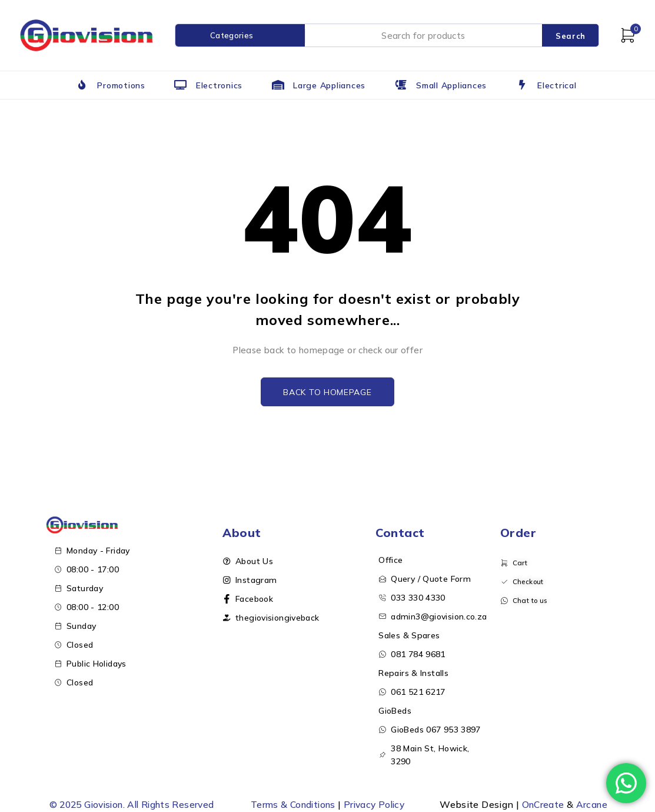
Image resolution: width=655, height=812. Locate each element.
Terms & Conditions (291, 805)
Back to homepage (327, 392)
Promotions (121, 85)
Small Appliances (451, 85)
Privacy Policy (376, 805)
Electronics (219, 85)
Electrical (557, 85)
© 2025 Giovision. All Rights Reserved (132, 805)
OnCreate (542, 805)
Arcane (592, 805)
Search (571, 36)
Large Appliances (329, 85)
